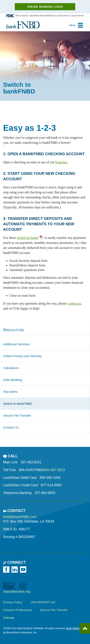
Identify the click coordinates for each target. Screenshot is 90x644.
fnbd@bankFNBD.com (20, 517)
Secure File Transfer (54, 610)
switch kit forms (28, 238)
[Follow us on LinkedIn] (15, 570)
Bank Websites (74, 628)
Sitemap (9, 618)
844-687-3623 (55, 470)
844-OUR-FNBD (31, 470)
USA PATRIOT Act (43, 602)
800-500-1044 (50, 478)
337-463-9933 (45, 493)
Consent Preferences (17, 610)
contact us (74, 303)
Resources (14, 330)
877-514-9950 (51, 485)
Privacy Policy (13, 602)
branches (61, 162)
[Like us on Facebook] (7, 570)
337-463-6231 (31, 462)
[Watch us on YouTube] (24, 570)
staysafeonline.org (17, 592)
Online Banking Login (45, 7)
